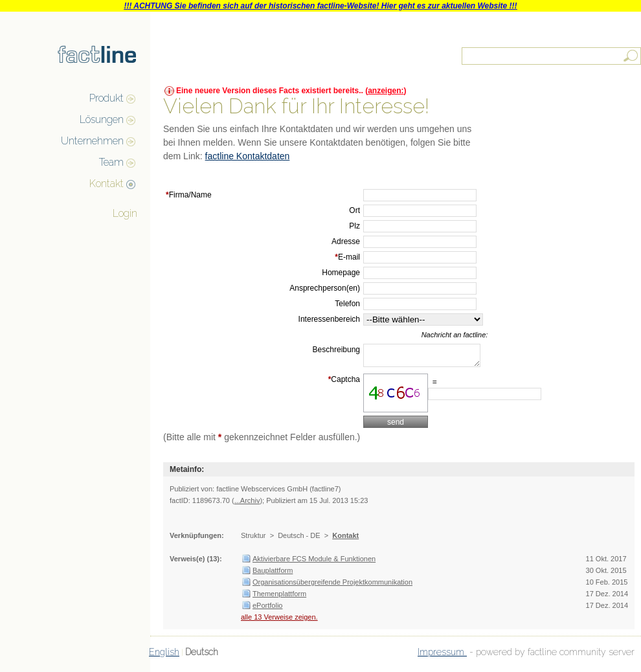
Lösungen (102, 119)
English (164, 656)
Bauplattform (273, 574)
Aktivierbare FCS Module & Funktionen (314, 563)
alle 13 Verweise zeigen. (279, 621)
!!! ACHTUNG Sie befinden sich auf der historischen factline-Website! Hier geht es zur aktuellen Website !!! (320, 6)
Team (111, 162)
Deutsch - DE (299, 539)
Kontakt (107, 184)
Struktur (253, 539)
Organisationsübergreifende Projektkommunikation (332, 586)
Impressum (442, 656)
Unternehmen (92, 141)
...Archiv (247, 504)
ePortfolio (267, 609)
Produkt (107, 98)
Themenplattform (279, 598)
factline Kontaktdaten (248, 156)
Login (125, 213)
